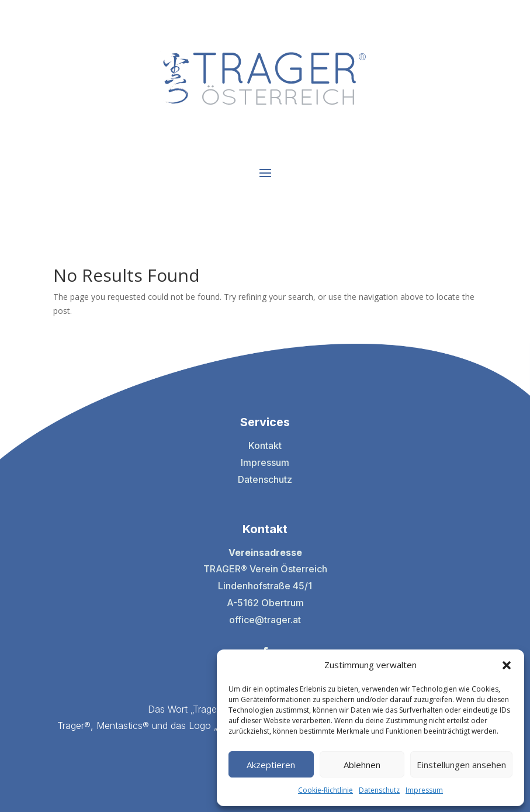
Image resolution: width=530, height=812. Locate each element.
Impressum (424, 790)
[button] (507, 665)
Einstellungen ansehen (461, 765)
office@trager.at (265, 620)
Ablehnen (362, 765)
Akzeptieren (271, 765)
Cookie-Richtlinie (325, 790)
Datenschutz (379, 790)
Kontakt (265, 445)
